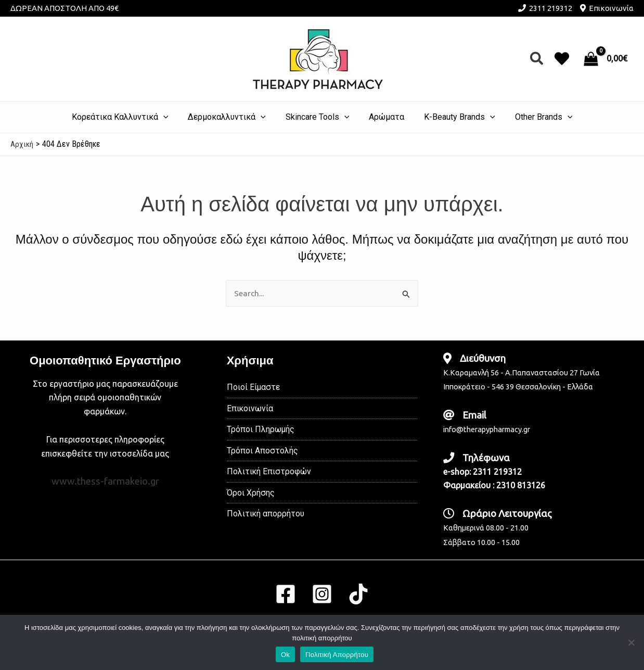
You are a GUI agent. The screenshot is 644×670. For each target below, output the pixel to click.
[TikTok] (358, 594)
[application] (171, 117)
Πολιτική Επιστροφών (269, 473)
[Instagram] (322, 594)
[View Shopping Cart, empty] (607, 59)
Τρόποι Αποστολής (262, 452)
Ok (285, 655)
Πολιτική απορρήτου (266, 516)
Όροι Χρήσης (251, 494)
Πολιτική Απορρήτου (337, 655)
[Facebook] (286, 594)
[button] (537, 59)
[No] (631, 642)
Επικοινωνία (611, 8)
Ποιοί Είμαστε (254, 388)
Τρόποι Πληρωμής (261, 430)
